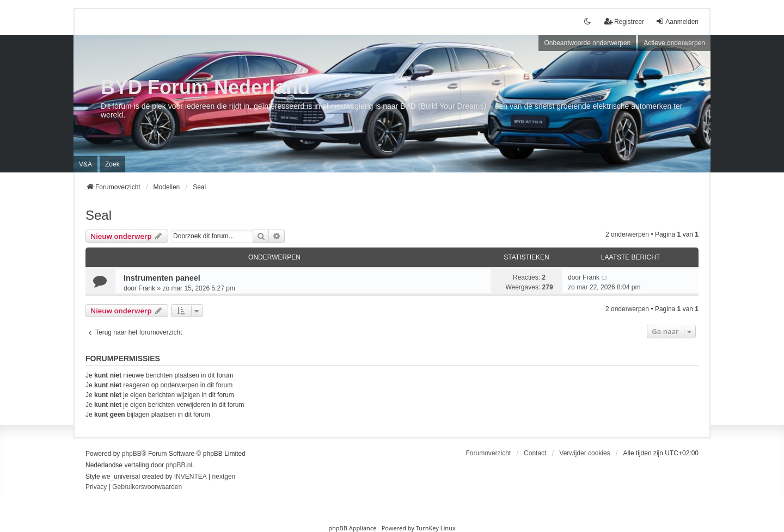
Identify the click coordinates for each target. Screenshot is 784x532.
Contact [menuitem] (535, 453)
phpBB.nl (179, 465)
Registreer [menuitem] (624, 21)
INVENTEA (191, 477)
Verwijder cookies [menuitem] (584, 453)
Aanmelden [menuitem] (677, 21)
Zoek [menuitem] (112, 164)
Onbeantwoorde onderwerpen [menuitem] (587, 43)
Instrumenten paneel (162, 278)
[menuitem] (96, 487)
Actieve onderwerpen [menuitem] (674, 43)
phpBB (132, 454)
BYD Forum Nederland (205, 87)
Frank (147, 288)
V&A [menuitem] (85, 164)
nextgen (224, 477)
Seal (99, 215)
